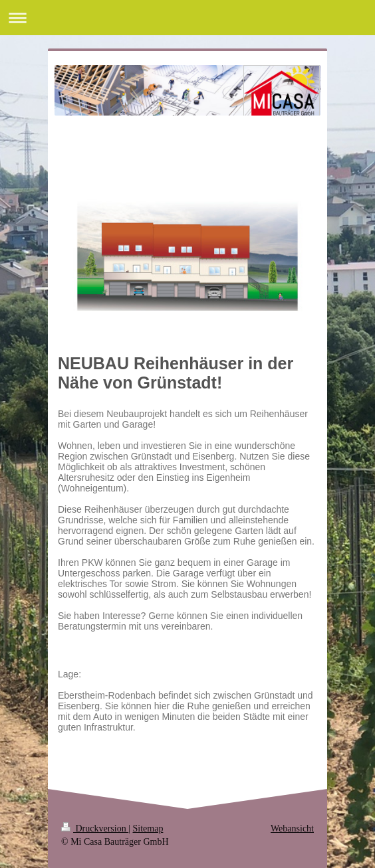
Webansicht (292, 828)
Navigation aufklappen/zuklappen (187, 18)
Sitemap (148, 828)
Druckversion (95, 828)
